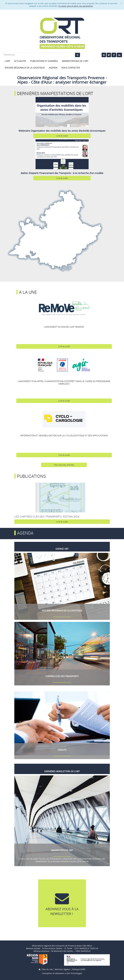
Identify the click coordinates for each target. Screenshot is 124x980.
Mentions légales (62, 969)
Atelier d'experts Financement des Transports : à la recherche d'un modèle (62, 173)
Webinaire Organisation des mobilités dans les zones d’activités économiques (62, 131)
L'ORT (7, 61)
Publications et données (44, 61)
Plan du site (47, 969)
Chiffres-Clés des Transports (62, 676)
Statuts (62, 750)
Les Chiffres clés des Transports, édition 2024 (47, 517)
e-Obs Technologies (73, 973)
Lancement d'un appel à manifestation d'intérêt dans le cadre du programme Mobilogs (64, 383)
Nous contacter (71, 68)
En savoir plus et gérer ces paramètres (76, 6)
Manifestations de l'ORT (75, 61)
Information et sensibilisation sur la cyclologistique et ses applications (64, 435)
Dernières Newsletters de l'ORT (62, 771)
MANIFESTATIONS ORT (62, 850)
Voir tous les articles (64, 465)
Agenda (53, 68)
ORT (67, 549)
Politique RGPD (79, 969)
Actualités (20, 61)
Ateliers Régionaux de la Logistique (25, 68)
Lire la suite (62, 136)
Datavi (59, 549)
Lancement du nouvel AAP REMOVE (64, 327)
